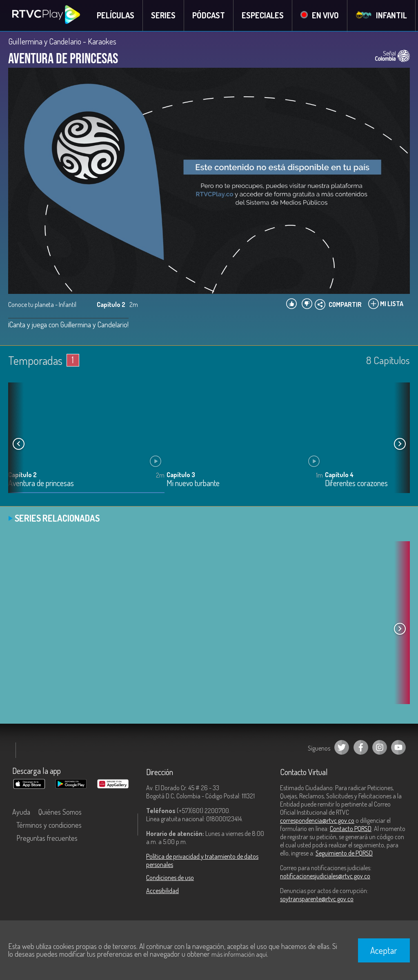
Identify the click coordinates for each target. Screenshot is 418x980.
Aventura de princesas (41, 483)
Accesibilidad (162, 891)
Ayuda (21, 812)
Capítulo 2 (22, 475)
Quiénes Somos (60, 812)
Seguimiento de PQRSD (344, 853)
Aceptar (384, 950)
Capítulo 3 (181, 475)
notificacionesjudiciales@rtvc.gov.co (325, 876)
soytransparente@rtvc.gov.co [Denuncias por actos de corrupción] (317, 899)
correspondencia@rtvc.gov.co (317, 821)
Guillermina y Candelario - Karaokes (62, 42)
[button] (400, 444)
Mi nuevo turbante (193, 483)
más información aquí (239, 954)
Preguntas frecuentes (47, 838)
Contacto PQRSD (351, 829)
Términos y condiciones (49, 825)
